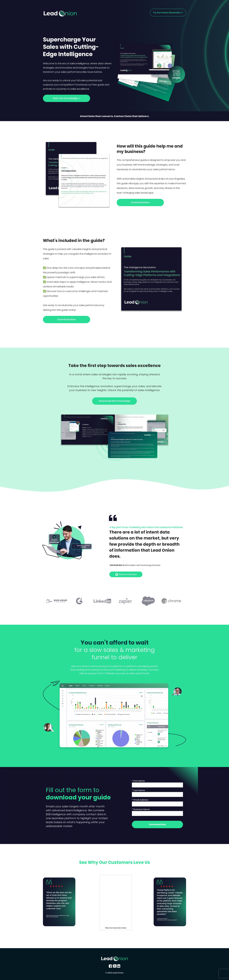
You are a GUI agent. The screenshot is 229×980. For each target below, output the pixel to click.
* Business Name (141, 809)
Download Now (140, 202)
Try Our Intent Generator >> (168, 13)
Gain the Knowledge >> (67, 98)
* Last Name (138, 790)
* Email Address (140, 800)
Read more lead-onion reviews (116, 928)
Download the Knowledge (114, 401)
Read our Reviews (126, 574)
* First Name (138, 781)
